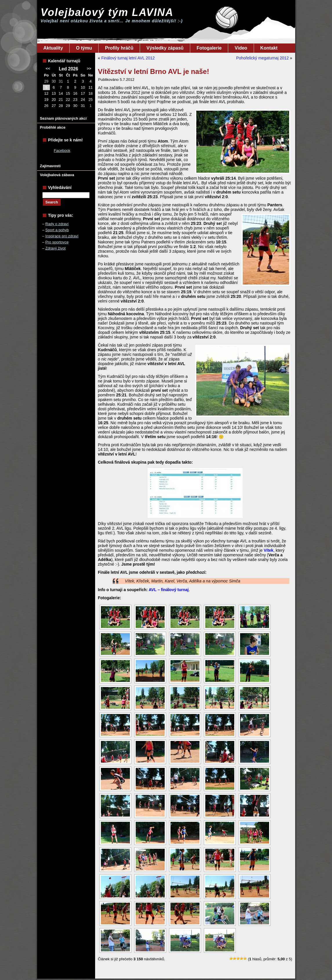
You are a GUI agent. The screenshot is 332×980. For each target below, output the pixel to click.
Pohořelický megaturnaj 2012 (262, 58)
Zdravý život (55, 248)
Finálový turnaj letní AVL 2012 (128, 58)
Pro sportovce (57, 242)
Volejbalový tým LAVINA (107, 12)
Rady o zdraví (57, 224)
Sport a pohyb (57, 230)
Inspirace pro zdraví (62, 236)
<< (48, 69)
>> (89, 69)
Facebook (62, 151)
